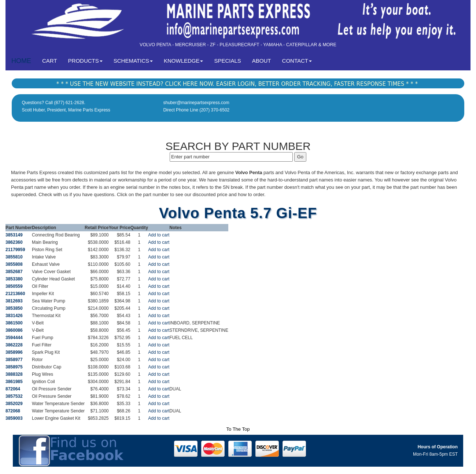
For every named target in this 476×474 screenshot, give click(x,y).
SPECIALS (227, 61)
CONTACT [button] (297, 61)
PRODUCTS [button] (85, 61)
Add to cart (159, 235)
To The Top (238, 429)
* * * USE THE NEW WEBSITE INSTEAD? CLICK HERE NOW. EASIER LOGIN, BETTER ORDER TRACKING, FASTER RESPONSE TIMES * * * (237, 84)
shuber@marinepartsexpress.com (196, 103)
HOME (21, 61)
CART (52, 60)
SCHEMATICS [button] (133, 61)
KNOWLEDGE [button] (184, 61)
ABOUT (262, 61)
